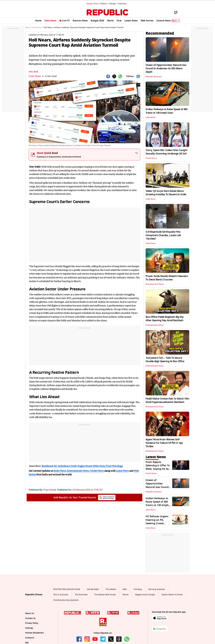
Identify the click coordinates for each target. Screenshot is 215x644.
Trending (138, 589)
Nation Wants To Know (172, 595)
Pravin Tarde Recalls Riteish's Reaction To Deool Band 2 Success (167, 278)
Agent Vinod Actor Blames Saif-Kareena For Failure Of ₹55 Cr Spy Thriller (164, 443)
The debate (111, 589)
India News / (37, 28)
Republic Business (154, 77)
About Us (30, 613)
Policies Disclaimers (34, 633)
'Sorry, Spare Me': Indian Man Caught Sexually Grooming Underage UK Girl (166, 152)
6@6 (125, 589)
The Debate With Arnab (105, 595)
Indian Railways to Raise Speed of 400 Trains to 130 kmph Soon (166, 111)
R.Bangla (113, 4)
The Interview (81, 595)
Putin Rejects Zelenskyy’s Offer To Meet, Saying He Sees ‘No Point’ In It (158, 467)
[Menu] (174, 12)
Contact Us (30, 618)
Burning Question (157, 589)
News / (28, 28)
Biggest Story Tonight (145, 595)
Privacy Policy (32, 623)
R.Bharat (104, 4)
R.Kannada (122, 4)
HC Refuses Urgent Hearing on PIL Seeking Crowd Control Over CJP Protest (157, 523)
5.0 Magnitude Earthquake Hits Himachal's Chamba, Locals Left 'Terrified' (163, 235)
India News (35, 76)
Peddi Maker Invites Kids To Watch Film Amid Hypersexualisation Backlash (167, 400)
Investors (30, 638)
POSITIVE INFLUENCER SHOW (67, 589)
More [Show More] (176, 21)
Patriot (125, 595)
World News (151, 158)
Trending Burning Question (66, 600)
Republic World (92, 4)
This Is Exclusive (61, 595)
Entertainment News (155, 284)
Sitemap (29, 628)
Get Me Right (93, 589)
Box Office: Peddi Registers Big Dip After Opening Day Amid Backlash (165, 319)
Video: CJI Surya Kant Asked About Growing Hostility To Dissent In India (166, 193)
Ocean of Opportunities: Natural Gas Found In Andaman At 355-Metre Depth (166, 68)
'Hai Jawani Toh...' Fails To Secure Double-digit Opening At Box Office (165, 360)
